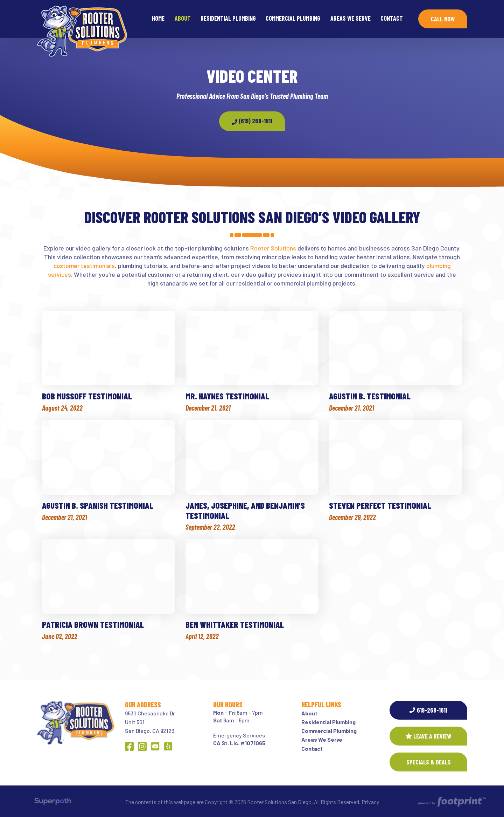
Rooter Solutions (273, 248)
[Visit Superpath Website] (53, 802)
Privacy (370, 802)
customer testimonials (84, 266)
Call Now (443, 19)
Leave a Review (428, 736)
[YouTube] (155, 746)
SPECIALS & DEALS (429, 762)
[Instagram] (142, 746)
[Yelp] (168, 746)
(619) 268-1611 (252, 121)
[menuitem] (158, 19)
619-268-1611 (428, 710)
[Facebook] (129, 746)
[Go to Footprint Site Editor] (451, 802)
